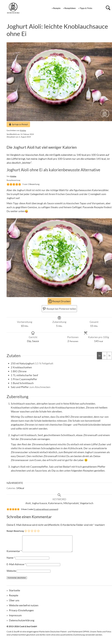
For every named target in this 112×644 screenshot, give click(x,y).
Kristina (23, 130)
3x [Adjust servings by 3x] (109, 356)
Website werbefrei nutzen (24, 608)
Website (11, 574)
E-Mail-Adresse (16, 567)
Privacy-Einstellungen (21, 613)
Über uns (14, 603)
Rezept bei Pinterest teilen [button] (59, 309)
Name (11, 561)
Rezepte (14, 598)
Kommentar (14, 554)
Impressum (15, 618)
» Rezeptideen (69, 8)
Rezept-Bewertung (15, 531)
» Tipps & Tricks (85, 8)
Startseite (14, 593)
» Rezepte (56, 8)
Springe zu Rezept (18, 124)
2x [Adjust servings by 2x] (104, 356)
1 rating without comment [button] (46, 509)
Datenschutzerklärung (22, 623)
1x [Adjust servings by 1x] (99, 356)
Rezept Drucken (59, 301)
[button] (8, 184)
